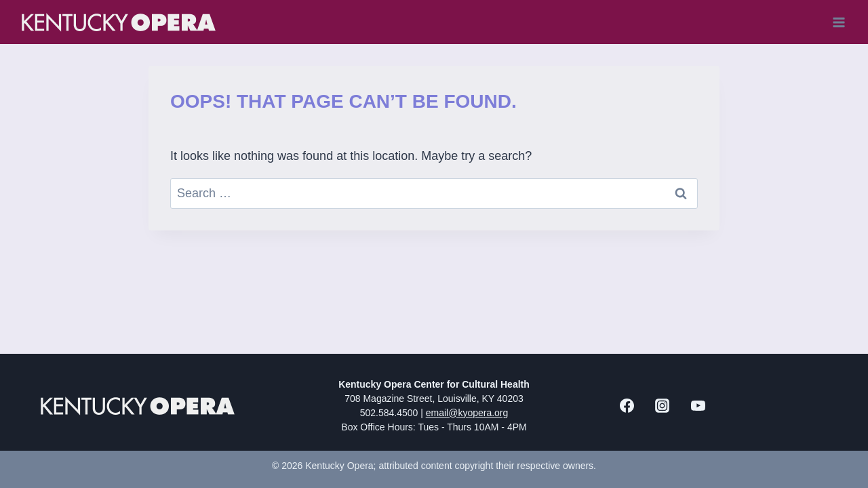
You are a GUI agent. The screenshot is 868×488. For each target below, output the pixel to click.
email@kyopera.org (467, 413)
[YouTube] (698, 406)
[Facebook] (627, 406)
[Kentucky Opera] (119, 22)
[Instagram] (663, 406)
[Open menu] (839, 22)
